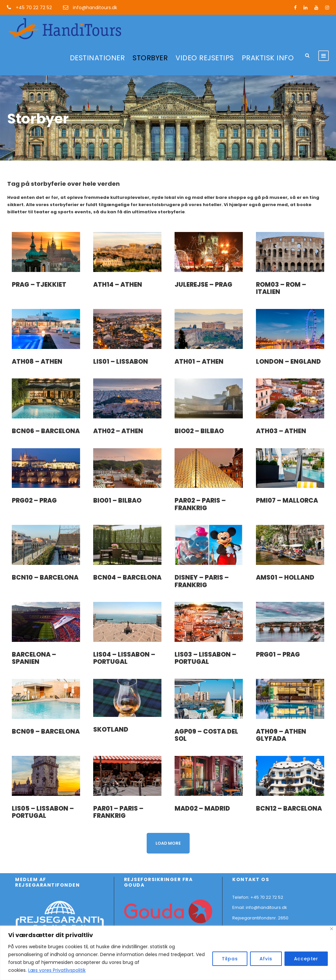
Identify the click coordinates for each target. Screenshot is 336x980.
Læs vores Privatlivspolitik (57, 970)
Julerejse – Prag (203, 285)
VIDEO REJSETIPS (205, 58)
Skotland (111, 730)
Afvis (266, 959)
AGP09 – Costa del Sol (206, 735)
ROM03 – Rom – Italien (281, 288)
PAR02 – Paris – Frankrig (200, 504)
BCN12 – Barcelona (289, 808)
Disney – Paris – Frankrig (202, 581)
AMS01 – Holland (285, 577)
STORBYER (150, 58)
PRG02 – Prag (34, 500)
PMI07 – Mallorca (287, 500)
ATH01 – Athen (199, 362)
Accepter (306, 959)
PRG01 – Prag (278, 654)
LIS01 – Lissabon (121, 362)
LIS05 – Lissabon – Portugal (43, 812)
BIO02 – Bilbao (199, 431)
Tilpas (230, 959)
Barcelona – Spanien (34, 658)
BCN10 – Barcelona (45, 577)
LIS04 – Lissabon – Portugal (124, 658)
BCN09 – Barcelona (46, 731)
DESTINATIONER (97, 58)
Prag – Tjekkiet (39, 285)
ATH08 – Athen (37, 362)
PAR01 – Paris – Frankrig (118, 812)
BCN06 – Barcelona (46, 431)
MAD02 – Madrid (202, 808)
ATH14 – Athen (118, 285)
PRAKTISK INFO (268, 58)
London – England (288, 362)
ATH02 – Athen (118, 431)
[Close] (332, 929)
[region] (168, 953)
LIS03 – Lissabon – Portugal (205, 658)
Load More (168, 843)
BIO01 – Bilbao (117, 500)
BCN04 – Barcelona (127, 577)
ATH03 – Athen (281, 431)
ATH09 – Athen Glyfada (281, 735)
